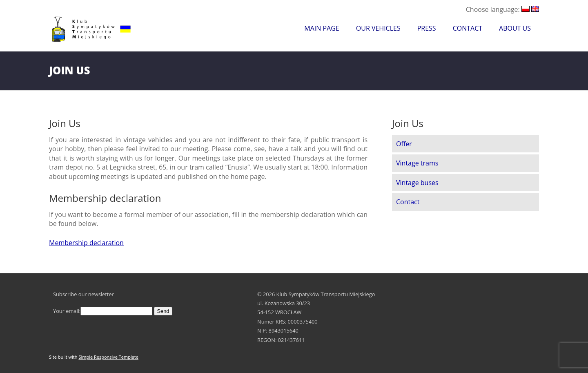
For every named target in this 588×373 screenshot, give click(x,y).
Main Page (322, 28)
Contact (468, 28)
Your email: (103, 311)
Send (163, 311)
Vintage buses (417, 183)
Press (427, 28)
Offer (404, 144)
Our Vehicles (378, 28)
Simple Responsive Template (108, 357)
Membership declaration (86, 243)
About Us (515, 28)
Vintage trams (417, 163)
